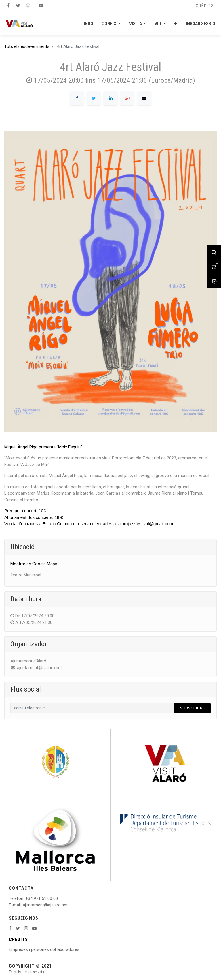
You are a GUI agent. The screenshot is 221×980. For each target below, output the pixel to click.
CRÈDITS (18, 939)
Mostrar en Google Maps (34, 564)
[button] (176, 24)
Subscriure (193, 708)
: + (26, 898)
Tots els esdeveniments (27, 46)
